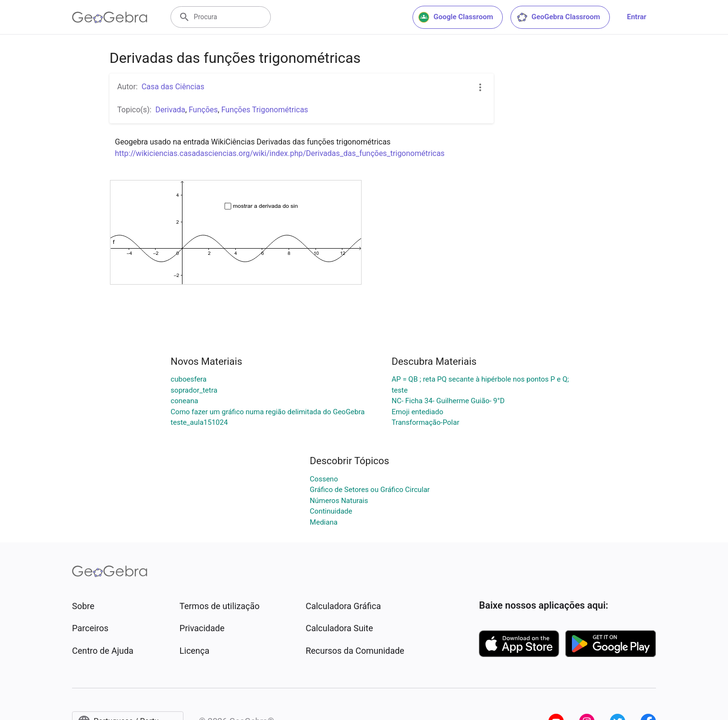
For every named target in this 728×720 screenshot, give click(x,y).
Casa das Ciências (173, 87)
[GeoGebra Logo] (110, 17)
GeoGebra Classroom (558, 17)
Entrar (637, 17)
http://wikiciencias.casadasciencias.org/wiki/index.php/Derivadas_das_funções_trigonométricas (280, 153)
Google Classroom (456, 17)
